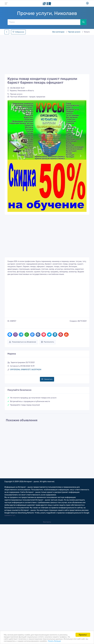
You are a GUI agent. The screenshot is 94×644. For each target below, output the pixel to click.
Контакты (47, 522)
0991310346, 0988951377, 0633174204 (26, 370)
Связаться (47, 379)
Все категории (58, 32)
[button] (13, 156)
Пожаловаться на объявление (23, 342)
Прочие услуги (74, 32)
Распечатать (48, 342)
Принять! (83, 635)
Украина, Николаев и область (21, 91)
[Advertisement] (47, 54)
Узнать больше (54, 641)
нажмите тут (10, 515)
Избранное (18, 32)
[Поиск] (44, 22)
